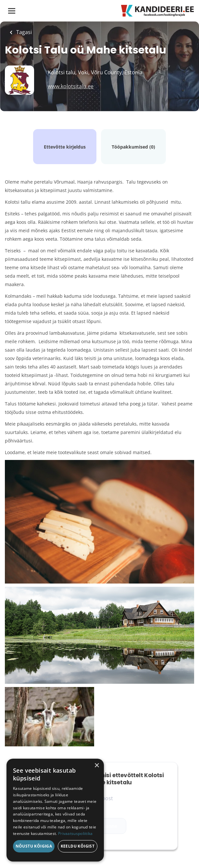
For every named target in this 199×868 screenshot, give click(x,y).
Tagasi (23, 32)
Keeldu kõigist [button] (78, 846)
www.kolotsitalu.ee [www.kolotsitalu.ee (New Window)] (71, 86)
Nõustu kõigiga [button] (34, 846)
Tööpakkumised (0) (133, 147)
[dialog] (55, 810)
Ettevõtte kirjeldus (65, 147)
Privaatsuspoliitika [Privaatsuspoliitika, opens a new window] (75, 833)
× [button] (97, 766)
